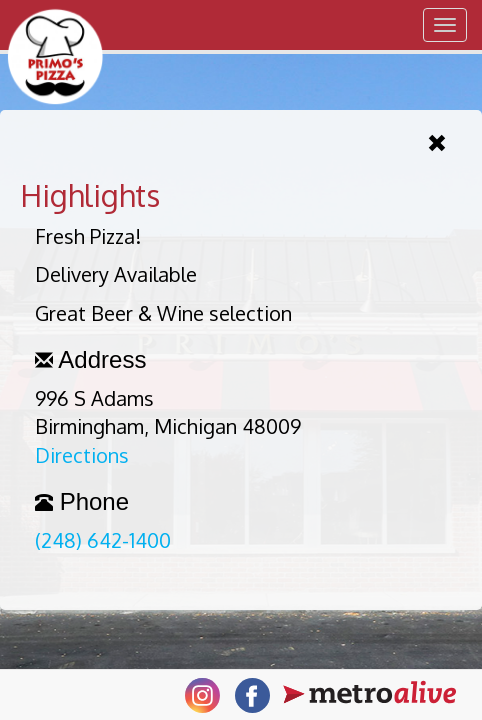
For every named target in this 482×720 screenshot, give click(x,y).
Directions (82, 455)
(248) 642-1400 (103, 540)
